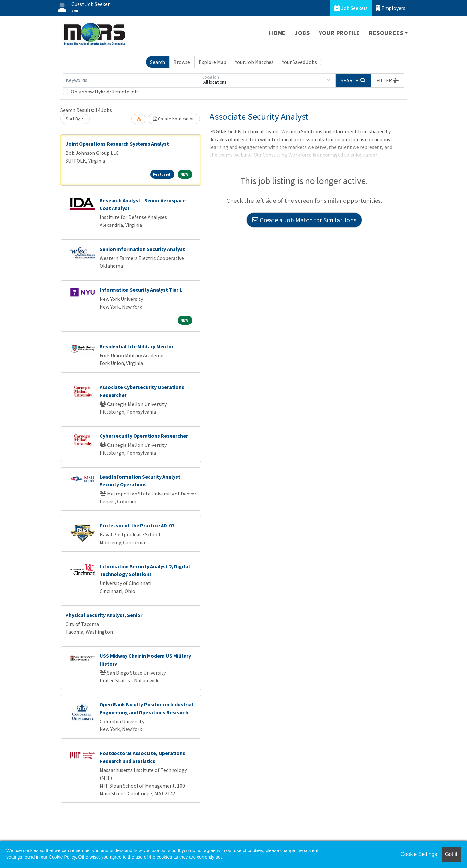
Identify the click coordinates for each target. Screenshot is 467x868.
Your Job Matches (254, 62)
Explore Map (213, 62)
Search (158, 62)
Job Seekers (351, 8)
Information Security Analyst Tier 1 (141, 290)
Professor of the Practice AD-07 (137, 525)
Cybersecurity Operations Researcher (144, 436)
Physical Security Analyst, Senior (104, 615)
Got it (451, 854)
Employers (390, 8)
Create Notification (174, 119)
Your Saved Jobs (299, 62)
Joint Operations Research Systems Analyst (117, 144)
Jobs (302, 33)
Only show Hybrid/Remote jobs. (106, 92)
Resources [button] (386, 33)
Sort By (73, 119)
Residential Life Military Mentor (137, 346)
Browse (182, 62)
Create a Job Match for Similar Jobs (304, 220)
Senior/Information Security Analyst (142, 249)
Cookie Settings (419, 854)
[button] (388, 80)
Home (277, 33)
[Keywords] (131, 80)
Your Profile (340, 33)
